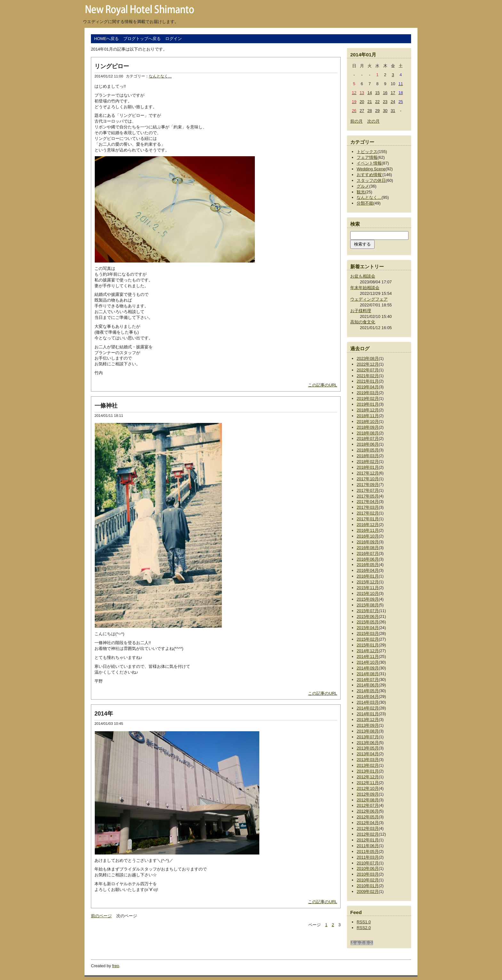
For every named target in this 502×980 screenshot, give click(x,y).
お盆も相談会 (363, 276)
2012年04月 (368, 823)
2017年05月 (368, 496)
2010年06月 (368, 868)
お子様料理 (361, 311)
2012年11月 (368, 783)
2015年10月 (368, 593)
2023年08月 (368, 358)
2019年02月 (368, 398)
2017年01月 (368, 519)
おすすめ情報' (369, 175)
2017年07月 (368, 490)
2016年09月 (368, 542)
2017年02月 (368, 513)
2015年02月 (368, 639)
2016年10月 (368, 536)
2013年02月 (368, 765)
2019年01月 (368, 404)
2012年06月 (368, 811)
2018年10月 (368, 421)
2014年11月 (368, 656)
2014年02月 (368, 708)
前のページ (101, 916)
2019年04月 (368, 387)
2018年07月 (368, 438)
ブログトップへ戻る (142, 39)
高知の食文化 (363, 322)
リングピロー (112, 66)
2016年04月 (368, 570)
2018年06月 (368, 444)
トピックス (367, 152)
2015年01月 (368, 645)
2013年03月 (368, 760)
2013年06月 (368, 743)
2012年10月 (368, 788)
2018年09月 (368, 427)
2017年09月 (368, 485)
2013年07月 (368, 737)
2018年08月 (368, 433)
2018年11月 (368, 416)
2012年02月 (368, 834)
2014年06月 (368, 685)
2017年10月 (368, 479)
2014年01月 (368, 714)
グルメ (363, 186)
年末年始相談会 (365, 288)
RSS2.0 (364, 928)
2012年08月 (368, 800)
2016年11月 (368, 530)
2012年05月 (368, 817)
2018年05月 (368, 450)
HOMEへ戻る (106, 39)
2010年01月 (368, 886)
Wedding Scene (371, 169)
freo (116, 966)
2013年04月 (368, 754)
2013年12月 (368, 720)
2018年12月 (368, 410)
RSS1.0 (364, 922)
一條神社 (106, 406)
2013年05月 (368, 748)
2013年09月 (368, 725)
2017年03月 (368, 507)
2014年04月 (368, 697)
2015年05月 (368, 622)
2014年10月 (368, 662)
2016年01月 (368, 576)
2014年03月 (368, 702)
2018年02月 (368, 462)
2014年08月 (368, 674)
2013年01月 (368, 771)
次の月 (373, 121)
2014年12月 (368, 651)
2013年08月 (368, 731)
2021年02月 (368, 376)
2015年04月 (368, 628)
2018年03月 (368, 456)
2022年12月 (368, 364)
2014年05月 (368, 691)
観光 (361, 192)
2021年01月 (368, 381)
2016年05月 (368, 565)
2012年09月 (368, 794)
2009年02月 (368, 891)
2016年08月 (368, 548)
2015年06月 (368, 616)
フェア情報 (367, 157)
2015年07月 (368, 611)
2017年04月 (368, 502)
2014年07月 (368, 680)
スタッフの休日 (371, 180)
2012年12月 (368, 777)
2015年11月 (368, 588)
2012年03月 (368, 828)
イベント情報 (369, 163)
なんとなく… (160, 76)
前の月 (356, 121)
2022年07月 (368, 370)
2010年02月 (368, 880)
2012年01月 (368, 840)
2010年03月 (368, 874)
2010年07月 (368, 863)
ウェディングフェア (369, 299)
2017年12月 (368, 473)
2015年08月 (368, 605)
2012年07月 (368, 805)
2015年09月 (368, 599)
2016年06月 (368, 559)
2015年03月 (368, 633)
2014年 (104, 714)
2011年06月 (368, 846)
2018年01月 (368, 467)
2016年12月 (368, 525)
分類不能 (365, 203)
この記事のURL (323, 385)
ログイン (174, 39)
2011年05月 (368, 851)
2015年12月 (368, 582)
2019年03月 (368, 393)
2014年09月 (368, 668)
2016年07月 (368, 553)
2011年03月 (368, 857)
